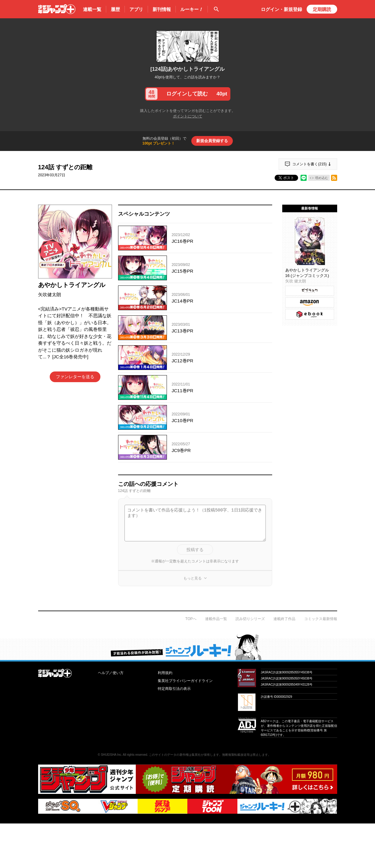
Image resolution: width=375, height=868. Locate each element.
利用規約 (165, 673)
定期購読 (322, 9)
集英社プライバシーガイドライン (185, 681)
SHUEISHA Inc (111, 755)
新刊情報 (162, 9)
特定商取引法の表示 (174, 689)
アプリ (136, 9)
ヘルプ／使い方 (111, 673)
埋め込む (322, 178)
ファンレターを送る (75, 377)
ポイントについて (188, 116)
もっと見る (193, 578)
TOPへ (191, 619)
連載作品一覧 (216, 619)
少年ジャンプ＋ (57, 9)
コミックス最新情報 (321, 619)
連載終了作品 (284, 619)
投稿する (195, 550)
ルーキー (192, 9)
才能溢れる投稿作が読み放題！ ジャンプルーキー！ (187, 647)
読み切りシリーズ (250, 619)
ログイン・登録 (281, 9)
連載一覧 (92, 9)
